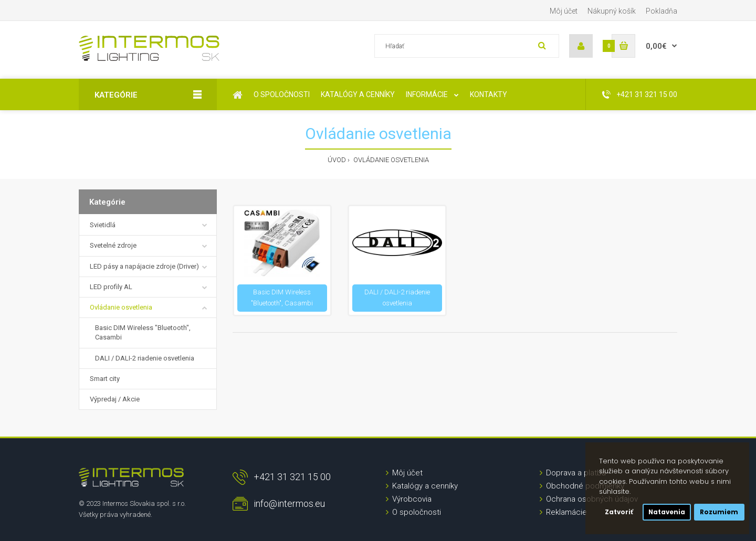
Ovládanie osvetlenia (390, 160)
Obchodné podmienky (585, 486)
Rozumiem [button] (719, 512)
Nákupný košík (612, 11)
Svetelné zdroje (113, 245)
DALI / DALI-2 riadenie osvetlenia (145, 358)
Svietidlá (103, 225)
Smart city (105, 379)
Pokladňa (661, 11)
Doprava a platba (576, 473)
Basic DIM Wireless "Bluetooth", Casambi (143, 332)
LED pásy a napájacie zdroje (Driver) (144, 266)
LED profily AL (111, 287)
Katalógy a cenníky (425, 486)
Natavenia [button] (667, 512)
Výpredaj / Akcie (115, 399)
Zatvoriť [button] (619, 512)
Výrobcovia (412, 499)
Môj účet (564, 11)
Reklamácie (566, 512)
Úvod (337, 160)
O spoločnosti (417, 512)
